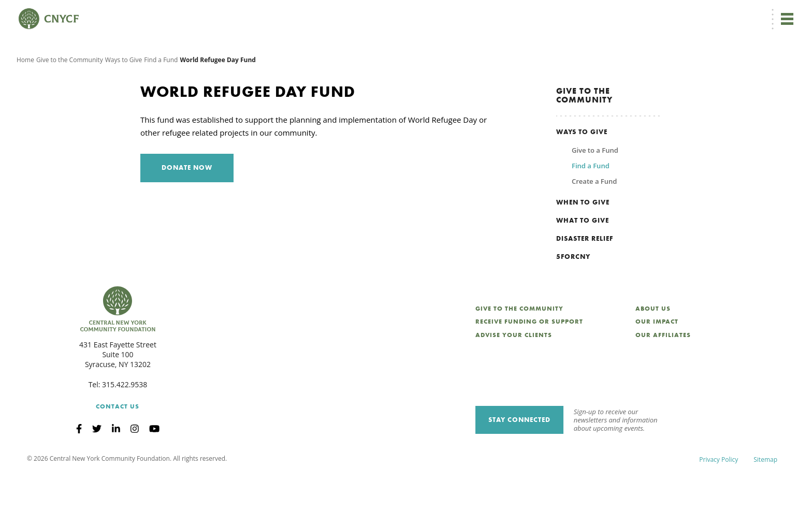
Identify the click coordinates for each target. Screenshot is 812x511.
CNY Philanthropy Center (713, 14)
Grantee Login (584, 14)
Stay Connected (519, 455)
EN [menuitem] (495, 14)
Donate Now (444, 13)
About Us (653, 344)
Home (25, 96)
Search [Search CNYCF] (777, 13)
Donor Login (535, 14)
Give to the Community (70, 96)
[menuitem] (493, 14)
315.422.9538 (125, 420)
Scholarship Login (641, 14)
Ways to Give (124, 96)
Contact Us (118, 442)
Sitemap (765, 495)
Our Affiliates (663, 371)
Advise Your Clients (514, 371)
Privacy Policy (719, 495)
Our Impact (657, 358)
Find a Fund (161, 96)
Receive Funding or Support (529, 358)
